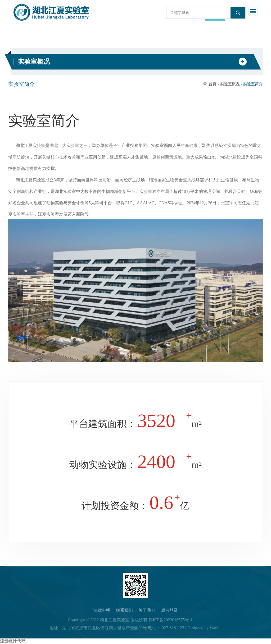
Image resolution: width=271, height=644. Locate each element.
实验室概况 (230, 84)
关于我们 (147, 610)
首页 (213, 84)
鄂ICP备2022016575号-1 (170, 620)
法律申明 (102, 610)
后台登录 (169, 610)
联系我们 (124, 610)
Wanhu (216, 628)
